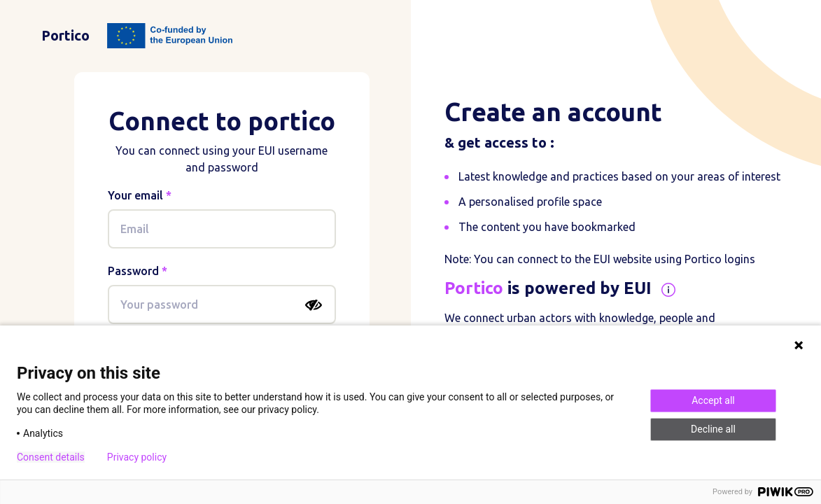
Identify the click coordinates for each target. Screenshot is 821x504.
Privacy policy (137, 457)
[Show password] (314, 305)
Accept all (713, 400)
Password (133, 271)
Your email (135, 195)
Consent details (51, 457)
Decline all (713, 429)
